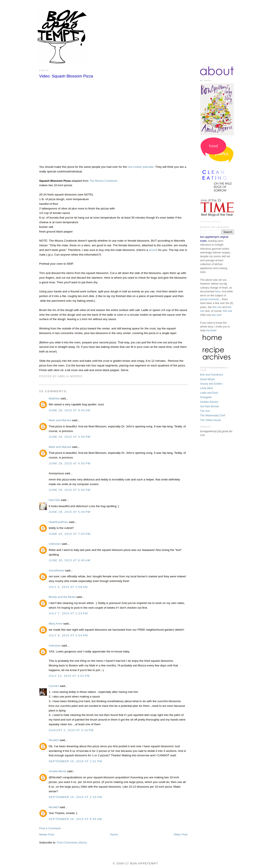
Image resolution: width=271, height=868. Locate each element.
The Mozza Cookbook (103, 181)
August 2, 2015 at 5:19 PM (71, 730)
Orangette (206, 397)
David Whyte (207, 379)
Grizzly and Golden (211, 384)
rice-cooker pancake (141, 167)
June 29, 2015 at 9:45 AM (69, 410)
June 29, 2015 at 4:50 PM (70, 463)
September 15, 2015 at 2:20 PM (75, 797)
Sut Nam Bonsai (209, 406)
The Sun (205, 411)
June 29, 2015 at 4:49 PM (70, 437)
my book (211, 330)
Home (114, 834)
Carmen (54, 686)
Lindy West (206, 388)
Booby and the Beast (62, 597)
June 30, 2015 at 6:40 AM (69, 560)
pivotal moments (209, 299)
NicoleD (54, 740)
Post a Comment (50, 828)
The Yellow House (210, 420)
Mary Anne (56, 624)
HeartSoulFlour (58, 522)
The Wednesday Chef (213, 415)
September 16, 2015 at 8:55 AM (75, 819)
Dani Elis (54, 500)
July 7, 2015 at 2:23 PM (68, 613)
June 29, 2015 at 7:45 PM (70, 534)
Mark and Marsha (60, 420)
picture (153, 250)
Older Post (181, 834)
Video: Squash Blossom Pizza (66, 76)
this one (217, 307)
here (218, 292)
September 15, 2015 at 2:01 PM (75, 761)
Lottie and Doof (209, 393)
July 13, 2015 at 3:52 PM (69, 676)
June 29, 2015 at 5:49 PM (70, 512)
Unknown (55, 544)
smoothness (57, 570)
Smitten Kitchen (209, 402)
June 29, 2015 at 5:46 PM (70, 490)
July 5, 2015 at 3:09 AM (68, 587)
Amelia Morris (57, 771)
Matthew (54, 398)
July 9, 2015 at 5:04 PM (68, 635)
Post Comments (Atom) (72, 843)
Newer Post (47, 834)
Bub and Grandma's (212, 375)
